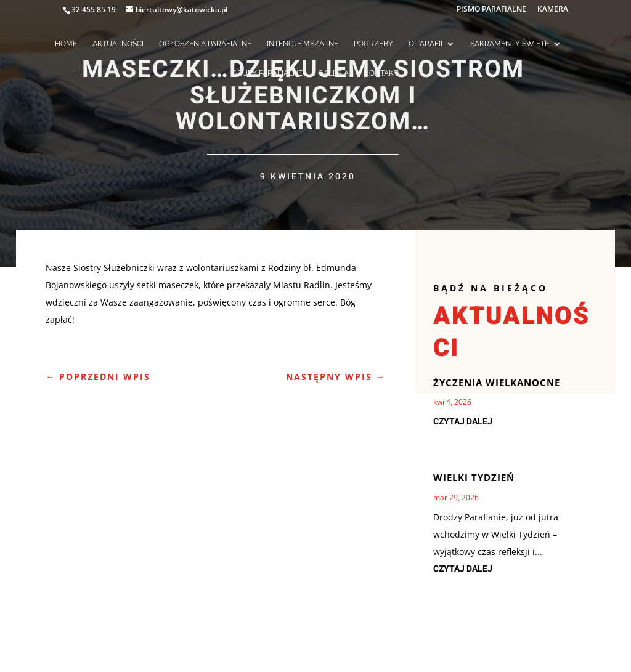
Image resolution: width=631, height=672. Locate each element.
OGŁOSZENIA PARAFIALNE (205, 44)
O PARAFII (425, 44)
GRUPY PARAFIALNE (267, 73)
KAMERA (553, 10)
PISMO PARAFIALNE (491, 10)
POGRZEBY (373, 44)
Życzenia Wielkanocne (497, 383)
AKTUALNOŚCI (118, 44)
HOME (66, 44)
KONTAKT (381, 73)
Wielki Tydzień (474, 477)
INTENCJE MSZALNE (303, 44)
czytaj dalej (463, 422)
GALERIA (333, 73)
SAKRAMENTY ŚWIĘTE (510, 44)
